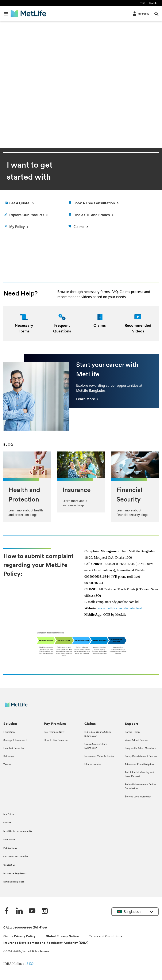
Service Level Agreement (139, 797)
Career (7, 823)
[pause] (131, 124)
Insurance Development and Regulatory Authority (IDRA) (46, 943)
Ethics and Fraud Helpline (139, 765)
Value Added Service (136, 740)
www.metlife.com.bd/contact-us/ (120, 608)
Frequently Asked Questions (141, 748)
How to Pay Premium (56, 740)
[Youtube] (32, 911)
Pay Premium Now (54, 732)
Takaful (7, 765)
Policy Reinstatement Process (141, 756)
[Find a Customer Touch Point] (100, 215)
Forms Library (133, 732)
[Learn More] (87, 399)
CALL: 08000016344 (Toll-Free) (25, 928)
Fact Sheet (9, 840)
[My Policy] (141, 14)
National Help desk (14, 882)
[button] (6, 14)
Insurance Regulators (15, 874)
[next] (157, 124)
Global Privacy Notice (62, 936)
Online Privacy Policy (20, 936)
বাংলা (143, 3)
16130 (29, 964)
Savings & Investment (15, 740)
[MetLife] (19, 707)
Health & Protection (14, 748)
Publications (10, 848)
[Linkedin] (19, 911)
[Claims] (100, 227)
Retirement (9, 756)
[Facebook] (7, 911)
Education (9, 732)
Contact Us (9, 865)
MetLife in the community (18, 831)
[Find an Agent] (100, 203)
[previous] (142, 124)
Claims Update (92, 764)
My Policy (9, 814)
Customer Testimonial (16, 857)
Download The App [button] (26, 119)
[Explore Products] (35, 215)
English (153, 3)
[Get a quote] (35, 203)
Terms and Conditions (105, 936)
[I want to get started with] (6, 255)
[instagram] (45, 911)
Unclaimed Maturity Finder (99, 756)
